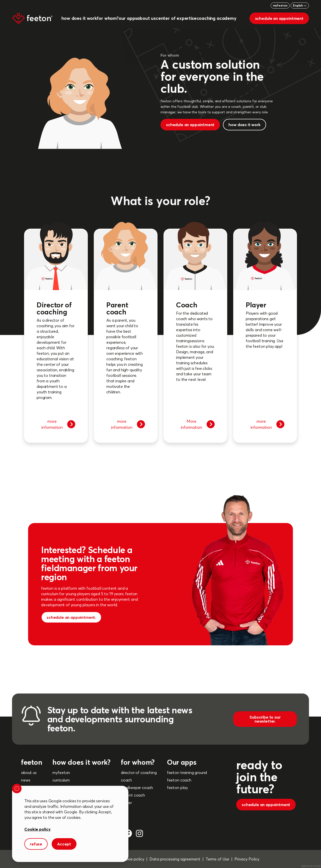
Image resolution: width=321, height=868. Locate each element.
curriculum (61, 780)
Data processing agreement (175, 859)
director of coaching (139, 772)
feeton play (177, 788)
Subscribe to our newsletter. (265, 719)
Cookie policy (37, 829)
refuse (36, 844)
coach (126, 780)
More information (198, 424)
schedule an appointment (279, 18)
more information (58, 424)
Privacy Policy (247, 859)
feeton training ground (187, 772)
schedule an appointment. (71, 617)
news (26, 780)
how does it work (244, 125)
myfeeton (280, 5)
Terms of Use (217, 859)
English (300, 5)
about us (29, 772)
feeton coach (179, 780)
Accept (64, 844)
